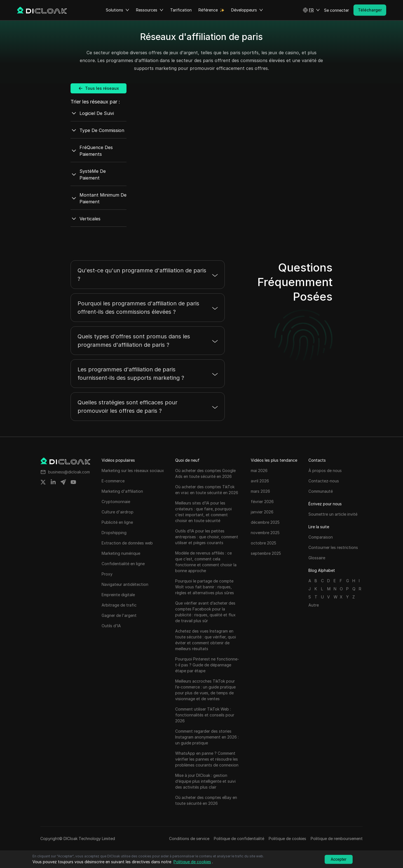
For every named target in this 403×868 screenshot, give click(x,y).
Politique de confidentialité (239, 838)
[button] (311, 10)
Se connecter (337, 10)
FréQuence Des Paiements (92, 151)
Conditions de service (189, 838)
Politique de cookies (287, 838)
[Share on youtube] (73, 482)
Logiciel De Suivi (92, 113)
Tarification (181, 10)
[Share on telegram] (63, 482)
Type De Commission (97, 130)
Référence (208, 10)
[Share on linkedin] (53, 482)
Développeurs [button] (247, 10)
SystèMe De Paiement (88, 174)
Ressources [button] (150, 10)
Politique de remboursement (337, 838)
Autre (314, 605)
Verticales (85, 219)
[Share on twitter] (43, 482)
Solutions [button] (118, 10)
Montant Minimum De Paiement (99, 198)
